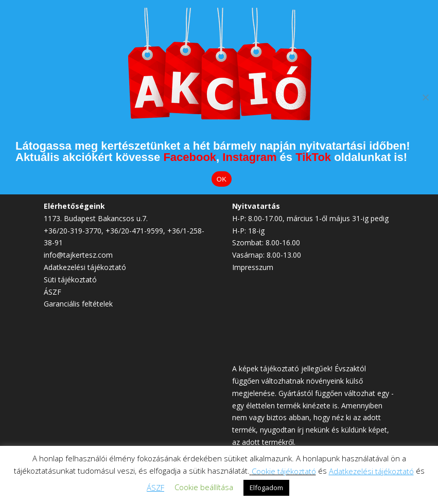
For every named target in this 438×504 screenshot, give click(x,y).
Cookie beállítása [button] (204, 487)
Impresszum (253, 267)
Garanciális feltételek (78, 304)
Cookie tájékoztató (284, 471)
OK (222, 179)
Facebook (190, 157)
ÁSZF (52, 292)
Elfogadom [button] (266, 488)
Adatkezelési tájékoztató (85, 267)
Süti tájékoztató (70, 280)
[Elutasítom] (425, 97)
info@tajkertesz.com (78, 255)
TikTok (313, 157)
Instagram (249, 157)
